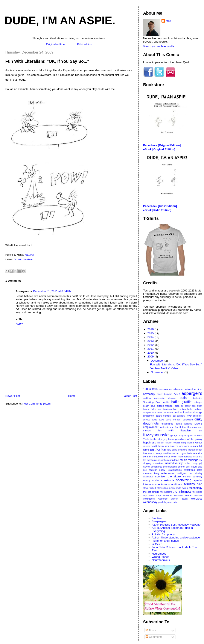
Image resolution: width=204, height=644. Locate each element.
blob (177, 406)
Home (72, 396)
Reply (19, 324)
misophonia (164, 460)
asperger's (192, 393)
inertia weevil (195, 442)
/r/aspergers (159, 521)
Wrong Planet (160, 557)
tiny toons (149, 496)
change (198, 412)
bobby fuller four (152, 409)
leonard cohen (195, 450)
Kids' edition (85, 44)
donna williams (184, 424)
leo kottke (182, 450)
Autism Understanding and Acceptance (176, 537)
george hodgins (178, 436)
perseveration (170, 467)
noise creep (191, 463)
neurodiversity (174, 463)
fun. (200, 431)
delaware (188, 419)
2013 (151, 341)
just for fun (158, 449)
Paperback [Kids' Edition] (160, 206)
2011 (151, 349)
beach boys (149, 406)
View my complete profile (159, 46)
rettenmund (168, 473)
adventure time (194, 389)
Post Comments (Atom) (37, 404)
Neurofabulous (161, 560)
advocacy (149, 394)
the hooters (166, 492)
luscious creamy (153, 453)
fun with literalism (23, 259)
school (187, 476)
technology (196, 488)
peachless (156, 467)
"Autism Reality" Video (164, 368)
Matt (168, 21)
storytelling (162, 488)
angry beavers (164, 394)
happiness (150, 442)
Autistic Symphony (163, 534)
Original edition (55, 44)
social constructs (163, 480)
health (176, 442)
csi (174, 416)
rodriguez (182, 473)
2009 (151, 356)
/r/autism (157, 518)
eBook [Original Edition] (159, 149)
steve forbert (150, 488)
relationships (175, 470)
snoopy (147, 481)
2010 (151, 353)
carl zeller (157, 413)
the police (197, 492)
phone (181, 467)
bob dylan (197, 406)
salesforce (148, 477)
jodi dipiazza (171, 446)
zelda (174, 502)
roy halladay (196, 473)
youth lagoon (164, 502)
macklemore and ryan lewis (178, 453)
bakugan (198, 402)
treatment (178, 496)
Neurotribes (159, 554)
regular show (157, 470)
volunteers (149, 499)
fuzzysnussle (156, 435)
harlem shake (164, 443)
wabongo (163, 499)
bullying (198, 409)
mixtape (175, 460)
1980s (147, 389)
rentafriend (189, 470)
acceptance (166, 389)
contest (167, 416)
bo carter (186, 406)
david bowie (158, 420)
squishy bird (193, 484)
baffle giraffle (181, 402)
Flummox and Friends (165, 541)
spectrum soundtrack (169, 484)
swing (185, 488)
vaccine (198, 495)
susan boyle (175, 488)
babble (166, 402)
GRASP (157, 544)
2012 (151, 345)
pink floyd (191, 467)
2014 (151, 337)
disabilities (167, 424)
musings (193, 460)
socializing (184, 480)
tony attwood (164, 495)
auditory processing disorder (160, 398)
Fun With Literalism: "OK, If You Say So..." (47, 61)
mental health (170, 457)
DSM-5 (198, 424)
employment (151, 427)
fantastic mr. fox (169, 427)
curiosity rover (184, 416)
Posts (151, 630)
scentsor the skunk (168, 476)
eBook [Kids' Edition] (157, 210)
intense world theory (154, 446)
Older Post (130, 396)
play (200, 467)
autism (184, 398)
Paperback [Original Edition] (162, 145)
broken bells (185, 409)
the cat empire (151, 492)
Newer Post (13, 396)
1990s (155, 389)
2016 (151, 329)
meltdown (157, 456)
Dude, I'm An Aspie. (60, 20)
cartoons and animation (177, 412)
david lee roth (174, 420)
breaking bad (170, 409)
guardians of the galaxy (189, 439)
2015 (151, 333)
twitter (188, 495)
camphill (147, 413)
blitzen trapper (165, 406)
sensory (197, 476)
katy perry (172, 450)
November (158, 372)
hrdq (183, 443)
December (158, 361)
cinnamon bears (153, 416)
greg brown (169, 439)
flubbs (183, 427)
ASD (177, 394)
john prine (184, 446)
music (183, 460)
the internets (182, 491)
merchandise (185, 456)
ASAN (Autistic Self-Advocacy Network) (176, 525)
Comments (154, 637)
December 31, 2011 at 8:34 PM (52, 291)
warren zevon (179, 499)
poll (145, 470)
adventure (179, 389)
